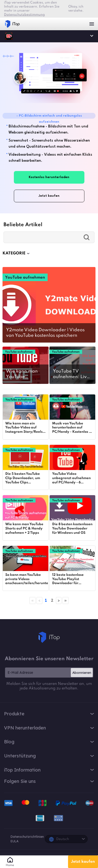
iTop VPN (12, 24)
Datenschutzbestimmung (24, 15)
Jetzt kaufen (83, 862)
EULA (14, 841)
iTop (9, 36)
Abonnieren (82, 673)
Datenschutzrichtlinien (27, 837)
